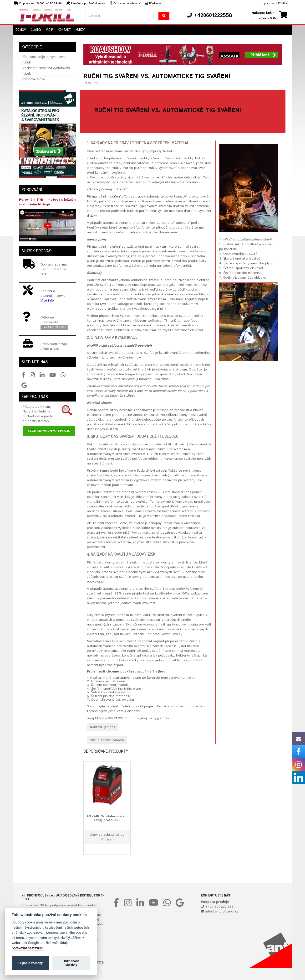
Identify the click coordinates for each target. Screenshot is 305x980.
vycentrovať (168, 168)
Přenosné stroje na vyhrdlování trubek (44, 60)
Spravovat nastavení (27, 948)
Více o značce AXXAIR (107, 740)
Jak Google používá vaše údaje (45, 943)
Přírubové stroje (33, 79)
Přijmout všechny (30, 963)
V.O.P (50, 30)
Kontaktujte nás (103, 727)
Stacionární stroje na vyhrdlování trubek (46, 71)
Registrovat (268, 3)
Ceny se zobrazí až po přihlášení (107, 837)
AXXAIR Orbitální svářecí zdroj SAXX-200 (107, 818)
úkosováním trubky (179, 158)
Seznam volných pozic (49, 431)
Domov (21, 30)
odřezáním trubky (136, 158)
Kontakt (64, 30)
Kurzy (80, 30)
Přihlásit (283, 3)
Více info (47, 301)
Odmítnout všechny (71, 963)
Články (36, 30)
